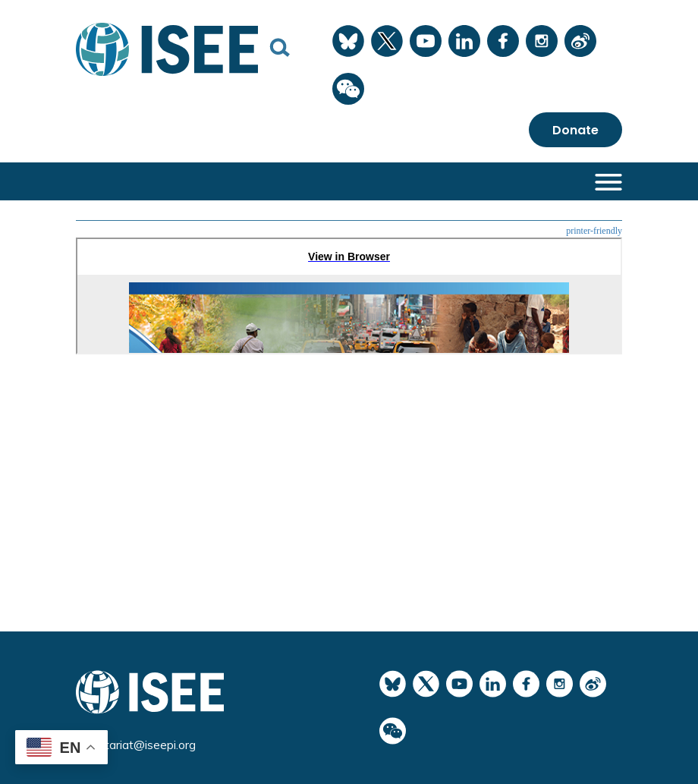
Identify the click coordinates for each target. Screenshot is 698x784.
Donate (575, 130)
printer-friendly (594, 231)
